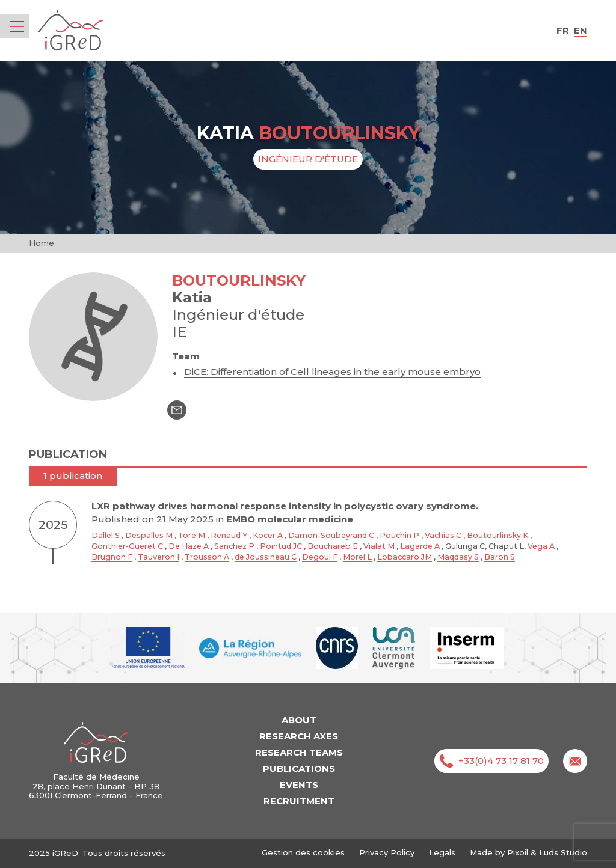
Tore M (192, 535)
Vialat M (379, 546)
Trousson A (207, 557)
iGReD (71, 30)
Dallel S (106, 535)
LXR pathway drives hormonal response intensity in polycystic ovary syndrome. (285, 506)
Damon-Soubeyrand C (331, 535)
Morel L (357, 557)
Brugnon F (112, 557)
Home (42, 243)
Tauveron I (159, 557)
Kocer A (268, 535)
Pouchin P (399, 535)
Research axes (299, 736)
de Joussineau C (266, 557)
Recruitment (299, 801)
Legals (442, 852)
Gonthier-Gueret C (127, 546)
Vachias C (443, 535)
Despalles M (149, 535)
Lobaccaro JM (405, 557)
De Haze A (189, 546)
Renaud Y (229, 535)
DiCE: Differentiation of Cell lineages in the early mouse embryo (332, 372)
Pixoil (518, 852)
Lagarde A (420, 546)
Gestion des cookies (303, 853)
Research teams (299, 752)
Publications (299, 769)
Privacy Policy (387, 852)
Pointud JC (281, 546)
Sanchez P (234, 546)
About (299, 720)
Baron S (500, 557)
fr (563, 30)
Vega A (541, 546)
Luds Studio (563, 852)
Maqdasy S (458, 557)
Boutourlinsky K (497, 535)
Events (299, 785)
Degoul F (320, 557)
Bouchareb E (333, 546)
